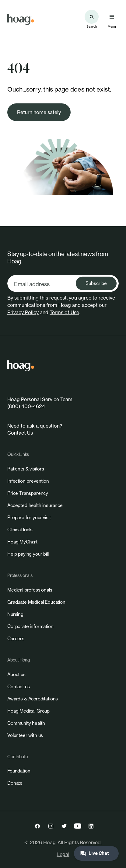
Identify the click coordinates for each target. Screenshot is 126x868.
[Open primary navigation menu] (112, 17)
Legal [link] (63, 854)
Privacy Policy (23, 312)
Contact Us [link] (20, 433)
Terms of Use (64, 312)
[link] (21, 19)
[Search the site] (92, 17)
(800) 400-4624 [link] (26, 406)
